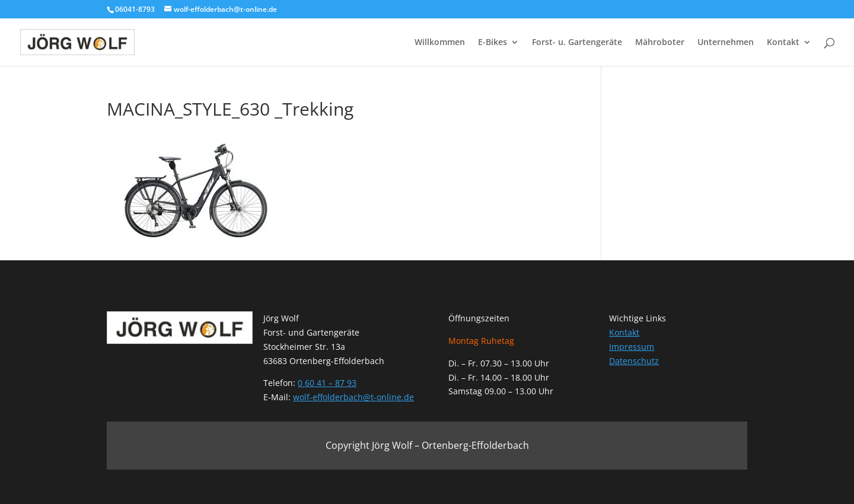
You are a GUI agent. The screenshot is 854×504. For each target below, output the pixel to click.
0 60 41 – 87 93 (327, 383)
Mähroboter (660, 43)
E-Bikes (493, 43)
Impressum (632, 347)
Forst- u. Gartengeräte (577, 43)
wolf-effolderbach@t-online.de (353, 397)
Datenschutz (634, 361)
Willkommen (440, 43)
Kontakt (783, 43)
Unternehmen (726, 43)
